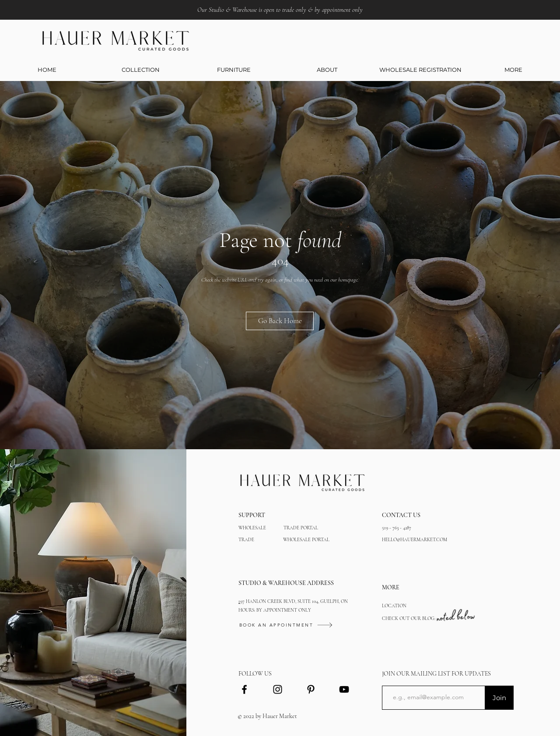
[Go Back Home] (280, 321)
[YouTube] (344, 689)
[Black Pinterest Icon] (311, 689)
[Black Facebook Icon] (244, 689)
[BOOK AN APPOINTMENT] (305, 625)
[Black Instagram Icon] (278, 689)
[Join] (499, 698)
